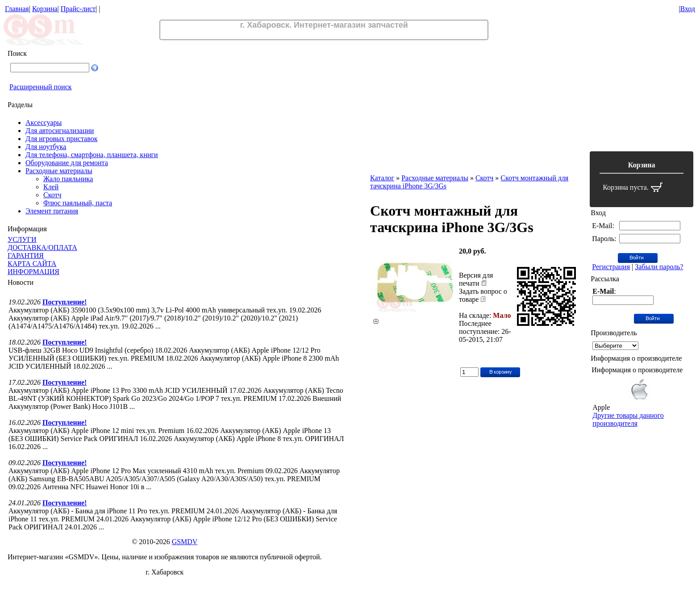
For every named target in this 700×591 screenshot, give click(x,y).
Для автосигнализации (60, 131)
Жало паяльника (68, 179)
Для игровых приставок (61, 139)
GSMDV (185, 542)
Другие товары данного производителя (628, 419)
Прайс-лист (78, 9)
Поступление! (65, 302)
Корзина (45, 9)
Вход (687, 9)
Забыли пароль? (659, 267)
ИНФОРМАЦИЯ (33, 272)
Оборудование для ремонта (67, 163)
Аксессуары (44, 123)
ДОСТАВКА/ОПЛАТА (42, 248)
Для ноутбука (46, 147)
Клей (51, 187)
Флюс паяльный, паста (78, 203)
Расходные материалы (59, 171)
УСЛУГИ (22, 239)
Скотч (52, 195)
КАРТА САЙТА (32, 264)
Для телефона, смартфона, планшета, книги (92, 155)
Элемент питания (52, 211)
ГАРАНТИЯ (26, 256)
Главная (17, 9)
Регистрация (611, 267)
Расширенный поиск (41, 87)
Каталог (382, 178)
